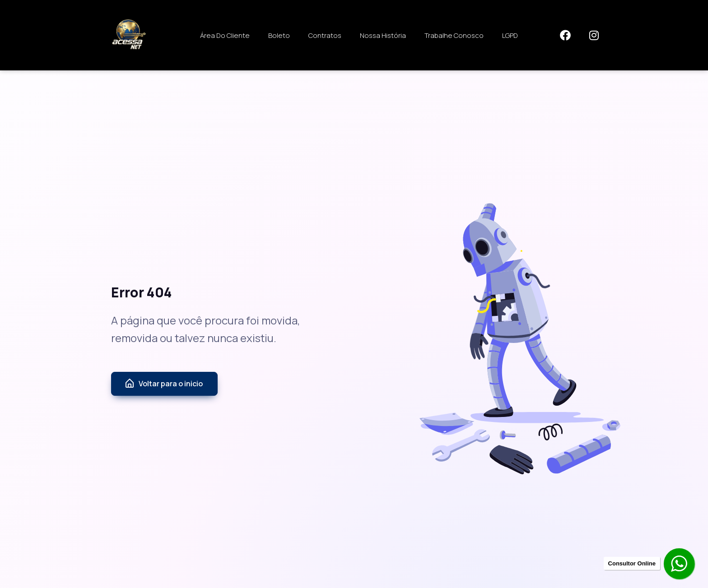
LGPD (510, 35)
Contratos (325, 35)
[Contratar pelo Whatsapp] (680, 565)
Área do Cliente (225, 35)
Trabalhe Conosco (454, 35)
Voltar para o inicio (163, 384)
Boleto (279, 35)
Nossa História (383, 35)
